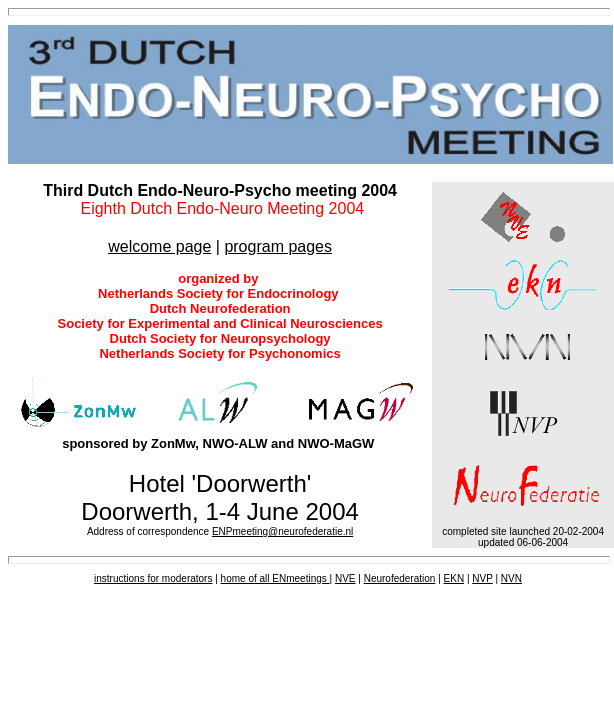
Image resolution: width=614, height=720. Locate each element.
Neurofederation (400, 578)
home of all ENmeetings (275, 578)
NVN (511, 578)
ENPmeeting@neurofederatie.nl (282, 531)
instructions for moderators (153, 578)
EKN (454, 578)
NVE (345, 578)
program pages (278, 246)
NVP (482, 578)
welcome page (159, 246)
